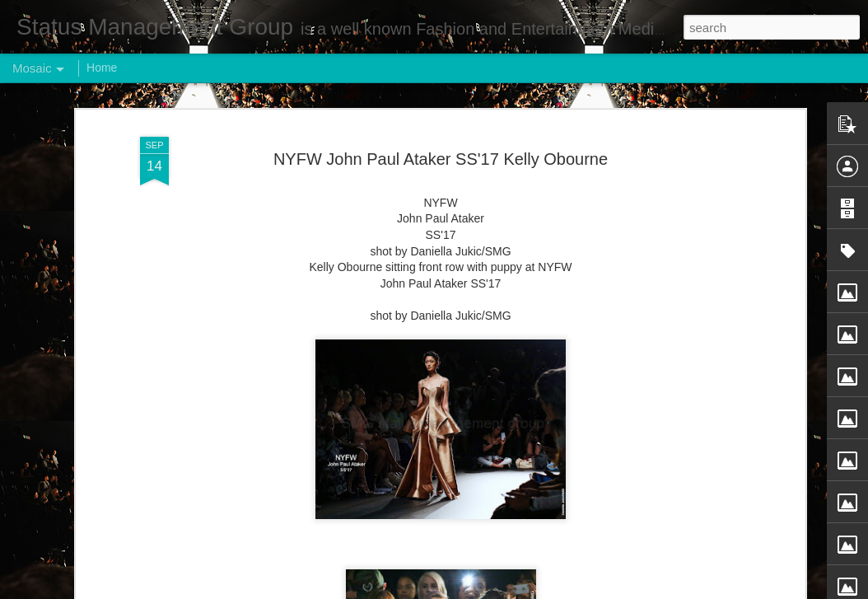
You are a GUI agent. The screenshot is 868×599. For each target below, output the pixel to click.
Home (102, 68)
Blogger (485, 590)
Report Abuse (534, 590)
